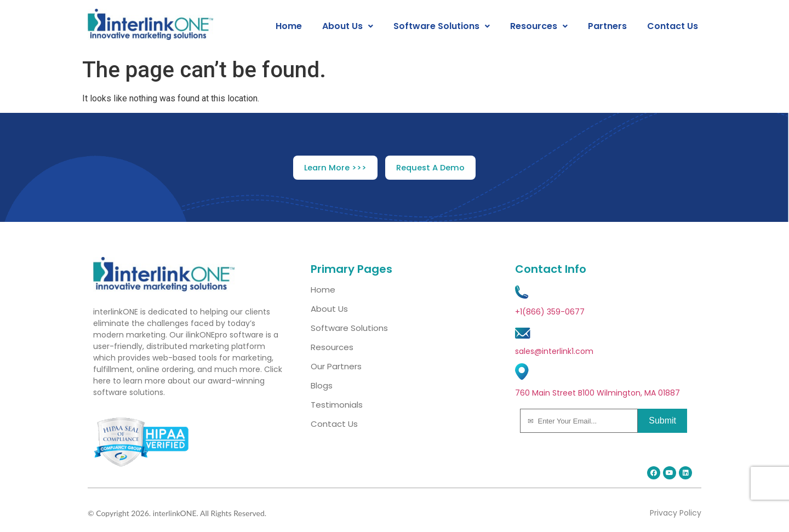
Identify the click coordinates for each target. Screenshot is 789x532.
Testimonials (337, 405)
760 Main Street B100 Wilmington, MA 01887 (598, 393)
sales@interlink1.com (554, 351)
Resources (539, 26)
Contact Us (673, 26)
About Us (348, 26)
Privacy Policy (676, 513)
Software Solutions (442, 26)
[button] (348, 26)
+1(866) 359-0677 (550, 312)
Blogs (322, 385)
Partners (607, 26)
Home (289, 26)
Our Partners (336, 366)
